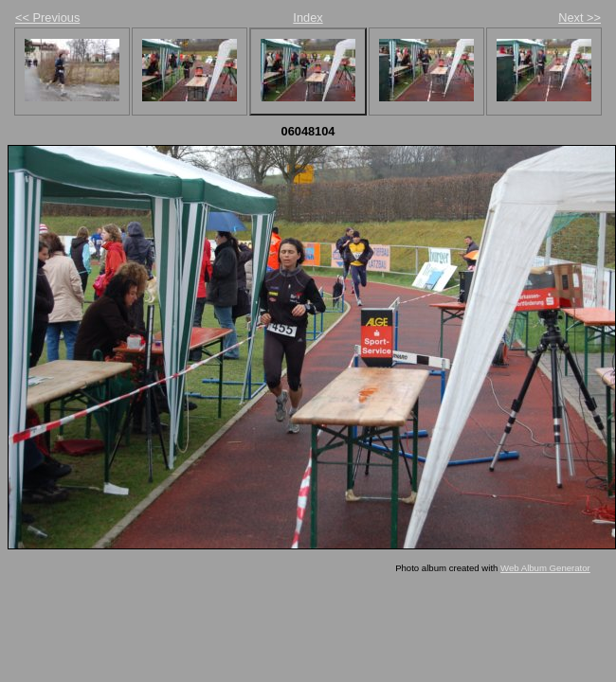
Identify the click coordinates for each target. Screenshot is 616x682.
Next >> (580, 18)
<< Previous (47, 18)
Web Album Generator (545, 568)
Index (308, 18)
